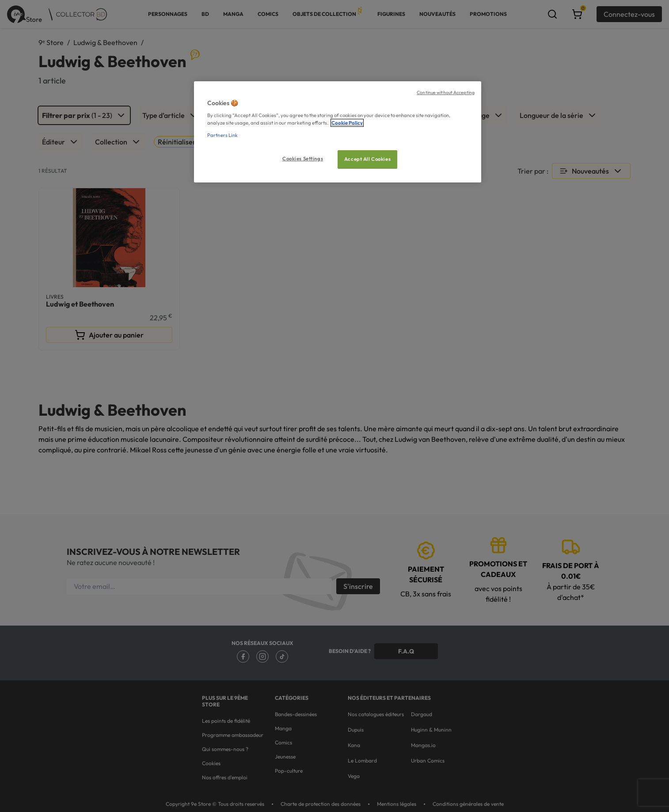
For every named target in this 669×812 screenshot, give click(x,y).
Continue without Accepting (446, 92)
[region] (338, 132)
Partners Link (222, 135)
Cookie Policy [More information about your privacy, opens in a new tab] (347, 123)
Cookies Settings (303, 159)
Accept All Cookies (367, 159)
